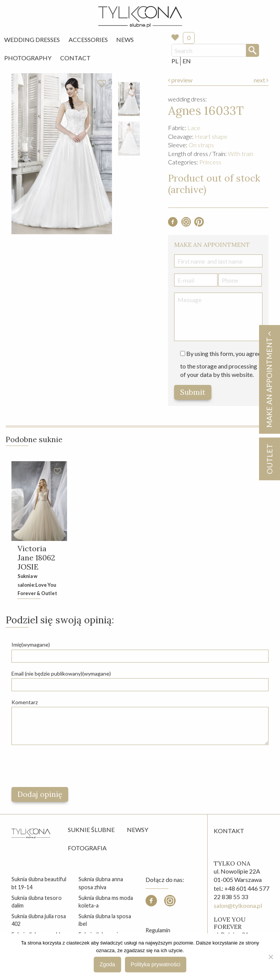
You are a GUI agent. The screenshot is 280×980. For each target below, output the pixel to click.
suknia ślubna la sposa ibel (105, 920)
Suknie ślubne (91, 830)
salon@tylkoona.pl (238, 905)
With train (241, 154)
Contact (75, 58)
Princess (210, 162)
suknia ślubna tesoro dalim (37, 902)
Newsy (138, 830)
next (261, 80)
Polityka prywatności (155, 964)
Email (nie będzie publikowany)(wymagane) (61, 673)
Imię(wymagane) (31, 644)
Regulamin (158, 930)
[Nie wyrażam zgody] (270, 957)
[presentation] (69, 766)
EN (187, 61)
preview (180, 80)
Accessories (88, 39)
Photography (28, 58)
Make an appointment (269, 379)
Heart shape (211, 136)
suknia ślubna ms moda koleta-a (106, 902)
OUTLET (269, 459)
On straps (201, 145)
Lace (194, 128)
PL (175, 61)
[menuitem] (32, 40)
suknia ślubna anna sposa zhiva (101, 883)
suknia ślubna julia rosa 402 (39, 920)
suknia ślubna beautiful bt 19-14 (39, 883)
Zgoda (108, 964)
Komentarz (25, 702)
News (125, 39)
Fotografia (87, 848)
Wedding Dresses (32, 39)
